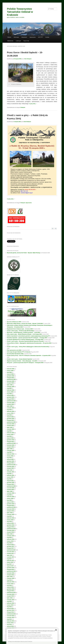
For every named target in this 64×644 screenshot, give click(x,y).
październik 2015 (11, 593)
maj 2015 (9, 601)
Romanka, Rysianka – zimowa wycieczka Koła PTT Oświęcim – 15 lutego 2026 (27, 338)
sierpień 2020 (10, 490)
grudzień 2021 (11, 461)
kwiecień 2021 (11, 475)
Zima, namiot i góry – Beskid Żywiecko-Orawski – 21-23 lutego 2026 (24, 334)
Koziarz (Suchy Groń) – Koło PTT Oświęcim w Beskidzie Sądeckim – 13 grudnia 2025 (29, 355)
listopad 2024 (10, 399)
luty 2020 (9, 500)
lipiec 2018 (10, 534)
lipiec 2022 (10, 449)
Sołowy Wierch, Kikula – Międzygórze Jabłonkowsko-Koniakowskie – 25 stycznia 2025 (29, 343)
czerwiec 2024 (11, 408)
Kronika (47, 37)
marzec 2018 (10, 541)
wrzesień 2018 (11, 530)
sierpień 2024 (10, 404)
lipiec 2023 (10, 427)
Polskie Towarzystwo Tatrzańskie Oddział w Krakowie (20, 12)
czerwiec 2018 (11, 536)
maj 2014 (9, 619)
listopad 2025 (10, 378)
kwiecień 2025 (11, 390)
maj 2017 (9, 559)
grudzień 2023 (11, 419)
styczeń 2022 (10, 459)
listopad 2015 (10, 591)
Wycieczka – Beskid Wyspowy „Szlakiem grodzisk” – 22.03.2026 (23, 332)
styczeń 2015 (10, 608)
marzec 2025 (10, 392)
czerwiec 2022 (11, 450)
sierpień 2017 (10, 553)
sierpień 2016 (10, 575)
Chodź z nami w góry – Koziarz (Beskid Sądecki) (19, 359)
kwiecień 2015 (11, 603)
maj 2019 (9, 516)
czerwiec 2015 (11, 600)
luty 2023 (9, 436)
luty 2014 (9, 624)
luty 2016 (9, 585)
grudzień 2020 (11, 482)
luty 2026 (9, 372)
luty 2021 (9, 479)
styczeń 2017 (10, 566)
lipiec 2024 (10, 406)
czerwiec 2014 (11, 617)
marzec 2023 (10, 434)
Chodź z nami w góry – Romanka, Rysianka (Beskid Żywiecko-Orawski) (25, 341)
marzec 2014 (10, 623)
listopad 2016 (10, 569)
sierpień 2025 (10, 383)
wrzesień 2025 (11, 381)
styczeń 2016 (10, 587)
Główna (9, 37)
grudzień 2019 (11, 504)
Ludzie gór (18, 41)
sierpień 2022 (10, 447)
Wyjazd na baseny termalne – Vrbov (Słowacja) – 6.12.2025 (22, 361)
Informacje (16, 37)
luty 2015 (9, 607)
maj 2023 (9, 431)
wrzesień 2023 (11, 424)
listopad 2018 (10, 527)
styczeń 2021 (10, 481)
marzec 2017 (10, 562)
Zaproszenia (33, 37)
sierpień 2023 (10, 426)
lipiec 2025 (10, 385)
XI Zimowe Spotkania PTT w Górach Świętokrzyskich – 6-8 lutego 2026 (25, 339)
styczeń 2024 (10, 417)
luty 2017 (9, 564)
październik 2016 (11, 571)
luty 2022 (9, 458)
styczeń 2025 (10, 395)
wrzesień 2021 (11, 466)
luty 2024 (9, 415)
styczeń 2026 (10, 374)
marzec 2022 (10, 456)
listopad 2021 (10, 463)
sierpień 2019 (10, 511)
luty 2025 (9, 394)
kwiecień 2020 (11, 497)
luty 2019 (9, 521)
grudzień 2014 (11, 610)
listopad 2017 (10, 548)
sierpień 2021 (10, 468)
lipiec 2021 (10, 470)
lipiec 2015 (10, 598)
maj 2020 (9, 495)
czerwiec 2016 (11, 578)
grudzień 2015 (11, 589)
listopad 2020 (10, 484)
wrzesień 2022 (11, 445)
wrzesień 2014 (11, 616)
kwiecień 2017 (11, 561)
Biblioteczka (10, 41)
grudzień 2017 (11, 546)
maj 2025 (9, 388)
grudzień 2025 (11, 376)
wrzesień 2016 (11, 573)
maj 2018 (9, 537)
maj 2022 (9, 452)
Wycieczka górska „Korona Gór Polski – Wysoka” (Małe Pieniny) (24, 253)
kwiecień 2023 (11, 433)
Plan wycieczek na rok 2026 (14, 350)
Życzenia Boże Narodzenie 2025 (15, 354)
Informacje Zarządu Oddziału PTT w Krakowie (19, 352)
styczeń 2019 (10, 523)
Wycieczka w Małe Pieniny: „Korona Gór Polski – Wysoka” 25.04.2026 (25, 324)
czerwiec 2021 (11, 472)
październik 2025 (11, 379)
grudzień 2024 (11, 397)
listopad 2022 (10, 442)
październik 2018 (11, 529)
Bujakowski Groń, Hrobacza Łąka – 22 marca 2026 (20, 329)
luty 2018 (9, 543)
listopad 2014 (10, 612)
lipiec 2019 (10, 513)
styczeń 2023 (10, 438)
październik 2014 (11, 614)
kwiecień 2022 (11, 454)
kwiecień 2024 (11, 411)
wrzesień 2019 (11, 509)
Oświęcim (23, 107)
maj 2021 (9, 474)
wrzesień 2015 (11, 594)
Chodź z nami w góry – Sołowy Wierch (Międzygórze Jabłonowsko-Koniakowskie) (28, 347)
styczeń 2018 (10, 545)
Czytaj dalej (33, 104)
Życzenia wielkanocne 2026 (14, 322)
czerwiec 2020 (11, 493)
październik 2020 (11, 486)
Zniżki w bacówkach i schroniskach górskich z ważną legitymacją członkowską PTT (28, 336)
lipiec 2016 (10, 577)
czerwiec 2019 (11, 514)
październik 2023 (11, 422)
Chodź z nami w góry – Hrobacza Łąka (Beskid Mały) (20, 331)
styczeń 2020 (10, 502)
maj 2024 (9, 410)
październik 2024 (11, 401)
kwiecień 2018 (11, 539)
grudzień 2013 (11, 628)
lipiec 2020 (10, 491)
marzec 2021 (10, 477)
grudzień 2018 (11, 525)
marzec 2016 (10, 584)
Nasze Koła (26, 41)
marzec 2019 (10, 520)
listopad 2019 (10, 506)
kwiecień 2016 (11, 582)
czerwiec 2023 (11, 429)
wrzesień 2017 (11, 552)
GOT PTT (40, 37)
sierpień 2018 (10, 532)
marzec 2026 (10, 371)
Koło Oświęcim (28, 59)
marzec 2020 (10, 498)
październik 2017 (11, 550)
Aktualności (24, 37)
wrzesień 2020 (11, 488)
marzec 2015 (10, 605)
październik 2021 (11, 465)
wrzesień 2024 (11, 403)
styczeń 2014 (10, 626)
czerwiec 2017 (11, 557)
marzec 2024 (10, 413)
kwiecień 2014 (11, 621)
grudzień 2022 (11, 440)
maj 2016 (9, 580)
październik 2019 (11, 507)
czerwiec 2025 (11, 387)
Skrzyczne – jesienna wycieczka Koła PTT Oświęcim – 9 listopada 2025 (25, 363)
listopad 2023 (10, 420)
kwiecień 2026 (11, 369)
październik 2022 (11, 443)
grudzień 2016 (11, 568)
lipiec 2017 (10, 555)
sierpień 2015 (10, 596)
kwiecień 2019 (11, 518)
